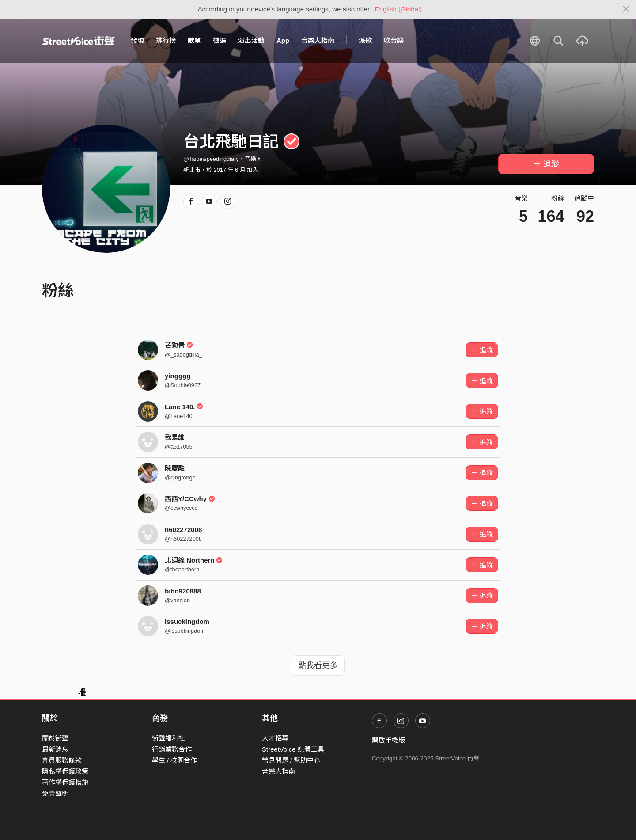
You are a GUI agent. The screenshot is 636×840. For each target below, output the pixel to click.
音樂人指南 (318, 40)
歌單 (194, 40)
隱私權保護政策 (65, 771)
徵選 (220, 40)
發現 (137, 40)
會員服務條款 (62, 760)
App (283, 40)
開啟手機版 (388, 740)
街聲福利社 (168, 738)
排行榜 (166, 40)
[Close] (626, 9)
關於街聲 (55, 738)
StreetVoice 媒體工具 (293, 749)
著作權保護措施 (65, 782)
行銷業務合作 (172, 749)
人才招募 (275, 738)
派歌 (365, 40)
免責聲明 (55, 793)
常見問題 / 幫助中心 (291, 760)
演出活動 (251, 40)
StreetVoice (78, 41)
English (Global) (399, 9)
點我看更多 (318, 665)
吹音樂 (394, 40)
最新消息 (55, 749)
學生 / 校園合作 (175, 760)
